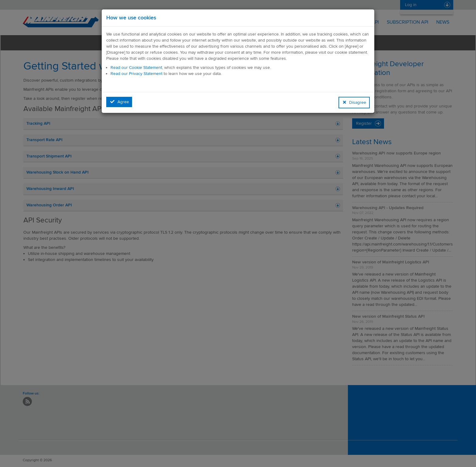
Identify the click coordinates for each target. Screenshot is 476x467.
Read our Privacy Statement (136, 74)
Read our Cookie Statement (136, 68)
